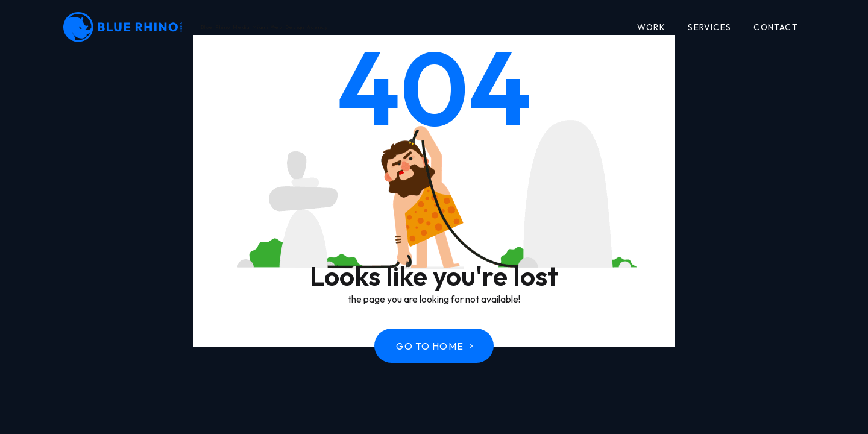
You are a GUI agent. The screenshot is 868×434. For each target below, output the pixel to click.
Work (651, 27)
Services (709, 27)
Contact (775, 27)
